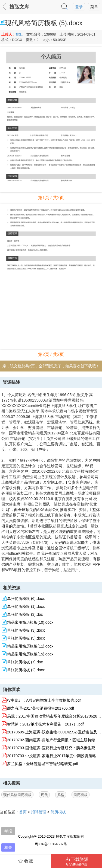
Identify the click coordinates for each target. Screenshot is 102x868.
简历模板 (81, 795)
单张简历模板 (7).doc (25, 662)
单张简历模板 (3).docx (26, 630)
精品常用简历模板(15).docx (30, 654)
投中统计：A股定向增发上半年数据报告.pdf (44, 700)
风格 (61, 795)
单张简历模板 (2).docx (26, 670)
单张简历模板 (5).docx (26, 638)
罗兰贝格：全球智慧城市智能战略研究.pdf (43, 764)
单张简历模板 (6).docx (26, 599)
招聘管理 (39, 812)
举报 (8, 831)
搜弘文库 (19, 7)
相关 (8, 847)
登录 (79, 7)
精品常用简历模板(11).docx (30, 646)
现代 (44, 795)
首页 (23, 812)
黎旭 (19, 34)
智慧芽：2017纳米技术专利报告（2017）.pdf (45, 724)
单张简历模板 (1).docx (26, 606)
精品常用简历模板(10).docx (30, 622)
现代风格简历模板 (17, 795)
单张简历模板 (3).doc (25, 614)
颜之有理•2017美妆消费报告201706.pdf (41, 708)
